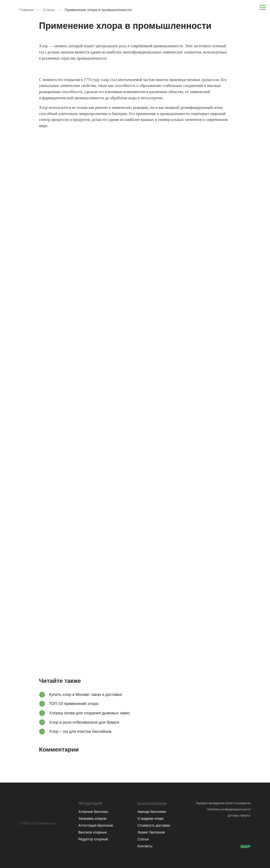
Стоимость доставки (154, 825)
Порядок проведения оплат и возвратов (223, 803)
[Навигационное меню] (263, 7)
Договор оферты (239, 816)
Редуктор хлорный (93, 839)
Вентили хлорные (93, 832)
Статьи (49, 10)
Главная (26, 10)
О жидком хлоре (151, 819)
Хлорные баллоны (93, 812)
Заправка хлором (92, 819)
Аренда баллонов (152, 812)
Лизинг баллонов (151, 832)
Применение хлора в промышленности (98, 10)
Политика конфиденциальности (229, 809)
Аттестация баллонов (96, 825)
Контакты (145, 846)
